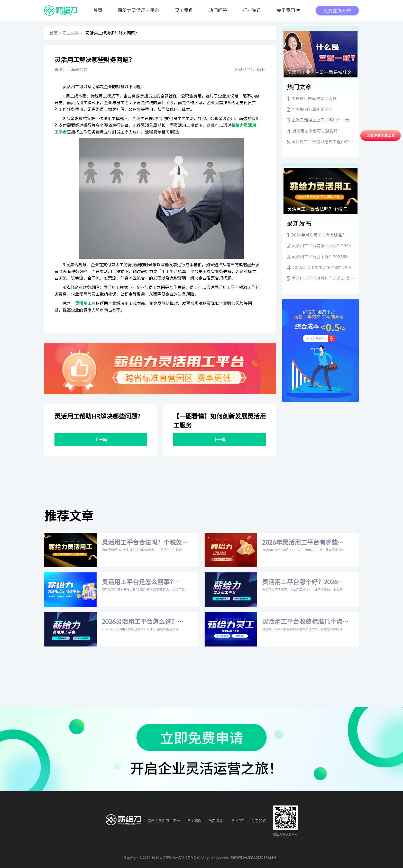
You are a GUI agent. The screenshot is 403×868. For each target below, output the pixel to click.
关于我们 (286, 10)
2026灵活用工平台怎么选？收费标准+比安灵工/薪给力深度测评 (322, 268)
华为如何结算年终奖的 (312, 109)
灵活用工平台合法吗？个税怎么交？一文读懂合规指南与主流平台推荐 (319, 210)
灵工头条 (71, 33)
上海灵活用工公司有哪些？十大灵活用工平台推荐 (323, 121)
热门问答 (218, 10)
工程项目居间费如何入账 (314, 99)
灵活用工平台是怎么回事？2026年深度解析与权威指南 (321, 246)
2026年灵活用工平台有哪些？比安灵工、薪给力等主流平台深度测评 (322, 235)
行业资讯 (252, 10)
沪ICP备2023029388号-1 (261, 857)
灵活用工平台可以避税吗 (315, 131)
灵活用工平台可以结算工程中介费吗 (322, 142)
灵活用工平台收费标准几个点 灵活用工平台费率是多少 (323, 279)
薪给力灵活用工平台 (139, 10)
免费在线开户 (337, 10)
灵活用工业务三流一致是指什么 (319, 72)
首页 (98, 10)
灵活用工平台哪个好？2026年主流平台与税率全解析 (321, 257)
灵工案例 (184, 10)
